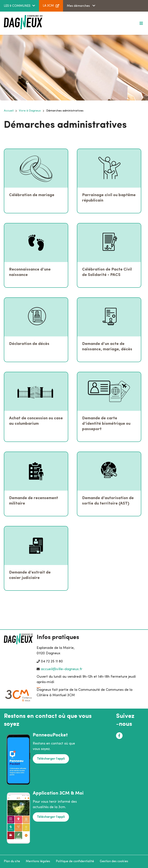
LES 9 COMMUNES (17, 6)
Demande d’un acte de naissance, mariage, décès (107, 347)
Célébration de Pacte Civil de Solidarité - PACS (107, 272)
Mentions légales (38, 861)
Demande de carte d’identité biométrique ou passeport (106, 424)
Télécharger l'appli (51, 759)
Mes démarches (79, 6)
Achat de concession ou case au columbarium (36, 421)
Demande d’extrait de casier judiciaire (30, 575)
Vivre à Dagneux (30, 111)
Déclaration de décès (29, 344)
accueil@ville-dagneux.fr (62, 669)
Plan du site (12, 861)
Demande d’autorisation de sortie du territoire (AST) (108, 501)
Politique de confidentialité (75, 861)
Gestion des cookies (114, 861)
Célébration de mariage (32, 195)
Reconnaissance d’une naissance (30, 272)
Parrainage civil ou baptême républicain (109, 198)
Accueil (9, 111)
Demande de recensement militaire (34, 501)
